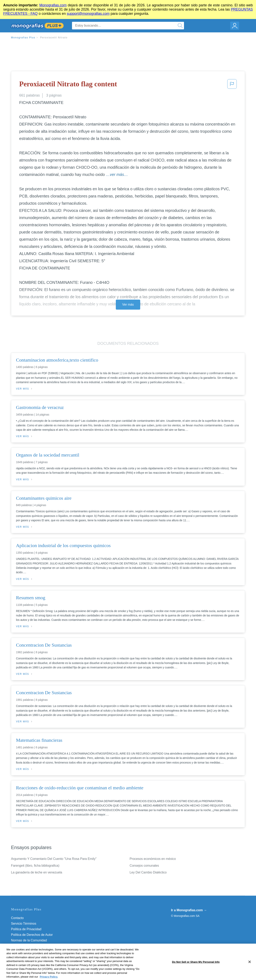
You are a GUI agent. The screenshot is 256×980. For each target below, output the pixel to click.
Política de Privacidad (26, 929)
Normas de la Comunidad (29, 940)
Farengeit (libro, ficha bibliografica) (35, 866)
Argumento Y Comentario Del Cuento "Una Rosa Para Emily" (54, 859)
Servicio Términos (24, 924)
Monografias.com (53, 5)
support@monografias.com (88, 14)
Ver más (128, 305)
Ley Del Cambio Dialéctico (148, 872)
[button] (232, 85)
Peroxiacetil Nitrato (54, 38)
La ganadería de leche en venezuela (36, 872)
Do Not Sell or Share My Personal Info (38, 952)
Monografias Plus (23, 38)
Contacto (17, 918)
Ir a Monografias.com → (189, 910)
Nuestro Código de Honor (29, 946)
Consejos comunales (144, 866)
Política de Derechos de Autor (32, 935)
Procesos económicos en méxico (153, 859)
